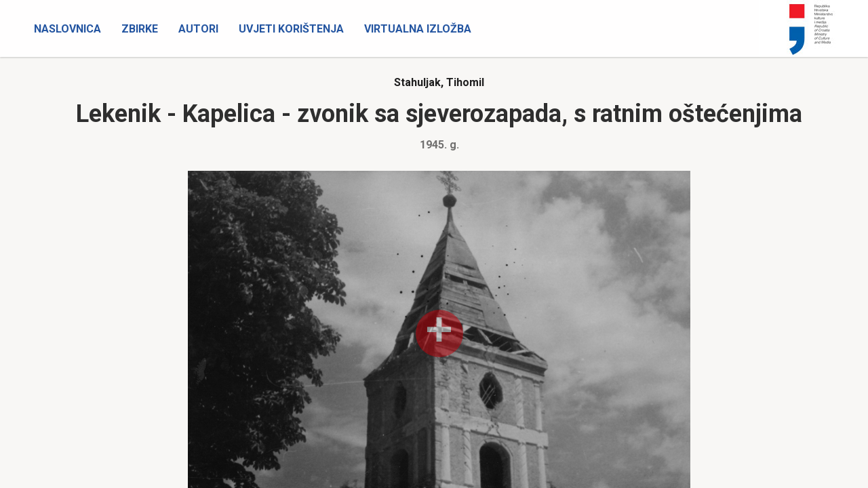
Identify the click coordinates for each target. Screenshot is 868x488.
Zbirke (140, 29)
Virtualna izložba (418, 29)
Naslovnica (67, 29)
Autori (198, 29)
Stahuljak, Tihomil (439, 82)
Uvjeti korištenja (291, 29)
